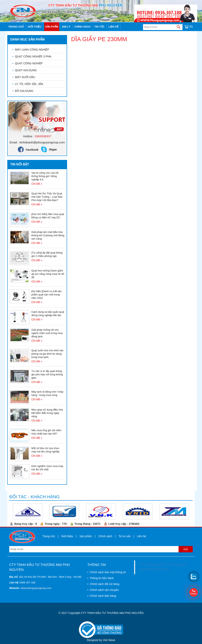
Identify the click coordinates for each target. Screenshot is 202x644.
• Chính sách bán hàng (102, 596)
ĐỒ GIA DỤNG (23, 91)
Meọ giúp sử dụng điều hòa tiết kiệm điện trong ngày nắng (47, 413)
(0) (189, 27)
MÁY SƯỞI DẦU (24, 77)
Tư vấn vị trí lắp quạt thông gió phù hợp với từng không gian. (47, 374)
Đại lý (66, 27)
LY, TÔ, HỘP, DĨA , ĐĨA (28, 84)
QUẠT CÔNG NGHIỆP (28, 63)
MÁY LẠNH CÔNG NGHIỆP (31, 50)
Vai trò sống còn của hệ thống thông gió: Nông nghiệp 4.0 (45, 176)
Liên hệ (113, 27)
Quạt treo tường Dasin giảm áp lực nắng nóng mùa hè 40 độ (48, 274)
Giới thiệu (35, 27)
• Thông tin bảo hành (101, 578)
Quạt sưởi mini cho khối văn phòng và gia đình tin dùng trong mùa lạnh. (47, 354)
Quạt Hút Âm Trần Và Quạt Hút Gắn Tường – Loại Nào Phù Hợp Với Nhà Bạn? (47, 197)
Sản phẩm (52, 27)
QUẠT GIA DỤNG (25, 70)
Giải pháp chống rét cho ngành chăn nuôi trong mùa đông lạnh (47, 333)
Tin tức (99, 27)
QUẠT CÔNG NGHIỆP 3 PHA (32, 56)
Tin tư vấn (124, 536)
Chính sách (82, 27)
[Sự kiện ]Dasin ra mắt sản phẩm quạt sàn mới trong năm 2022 (47, 295)
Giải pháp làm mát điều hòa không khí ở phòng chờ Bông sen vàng (48, 235)
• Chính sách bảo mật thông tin (107, 572)
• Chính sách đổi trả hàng (103, 584)
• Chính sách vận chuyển (103, 590)
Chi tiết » (37, 184)
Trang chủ (16, 27)
